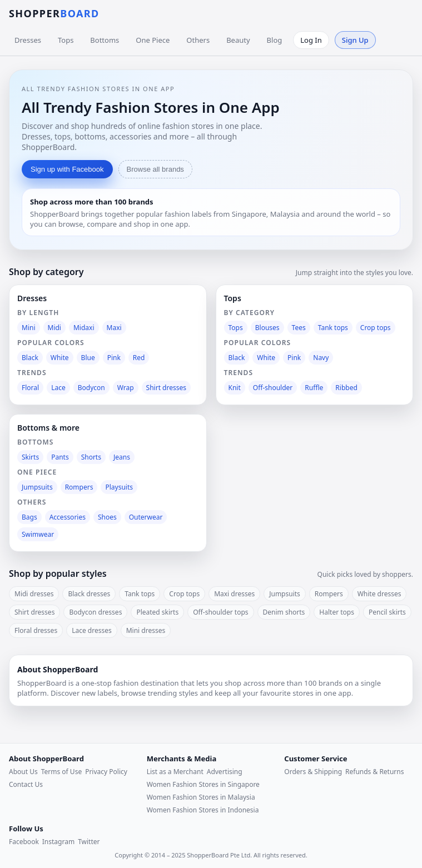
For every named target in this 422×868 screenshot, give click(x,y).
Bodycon (91, 388)
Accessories (68, 517)
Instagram (58, 842)
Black (30, 358)
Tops (66, 40)
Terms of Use (61, 772)
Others (198, 40)
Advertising (225, 772)
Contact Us (26, 784)
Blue (88, 358)
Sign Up (355, 40)
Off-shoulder (273, 388)
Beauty (238, 40)
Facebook (24, 842)
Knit (235, 388)
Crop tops (376, 328)
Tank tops (333, 328)
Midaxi (84, 328)
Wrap (126, 388)
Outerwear (146, 517)
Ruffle (314, 388)
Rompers (79, 487)
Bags (29, 517)
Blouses (267, 328)
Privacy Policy (106, 772)
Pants (60, 457)
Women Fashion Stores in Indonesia (203, 810)
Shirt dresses (166, 388)
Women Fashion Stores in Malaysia (201, 797)
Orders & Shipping (313, 772)
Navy (321, 358)
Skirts (30, 457)
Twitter (89, 842)
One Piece (153, 40)
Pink (114, 358)
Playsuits (119, 487)
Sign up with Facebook (67, 169)
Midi (54, 328)
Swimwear (38, 534)
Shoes (107, 517)
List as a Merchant (175, 772)
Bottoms (105, 40)
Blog (275, 40)
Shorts (91, 457)
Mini (29, 328)
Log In (311, 40)
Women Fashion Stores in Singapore (203, 784)
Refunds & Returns (374, 772)
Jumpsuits (37, 487)
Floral (30, 388)
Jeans (122, 457)
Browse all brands (155, 169)
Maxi (114, 328)
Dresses (28, 40)
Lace (58, 388)
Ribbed (346, 388)
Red (139, 358)
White (60, 358)
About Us (23, 772)
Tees (299, 328)
